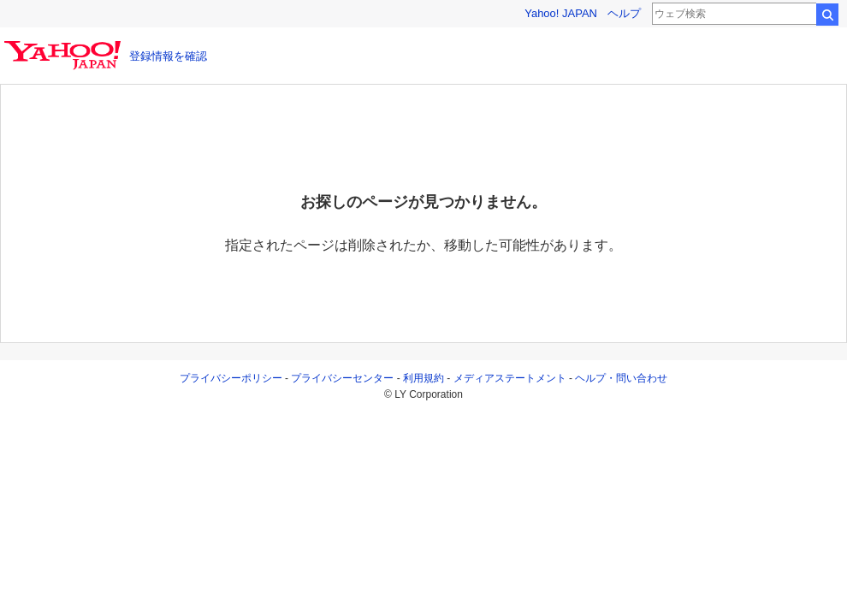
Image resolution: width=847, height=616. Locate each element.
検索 (827, 15)
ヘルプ (624, 13)
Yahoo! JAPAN (561, 13)
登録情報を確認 (168, 56)
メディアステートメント (510, 378)
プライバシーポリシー (231, 378)
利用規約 (423, 378)
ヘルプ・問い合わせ (621, 378)
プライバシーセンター (342, 378)
